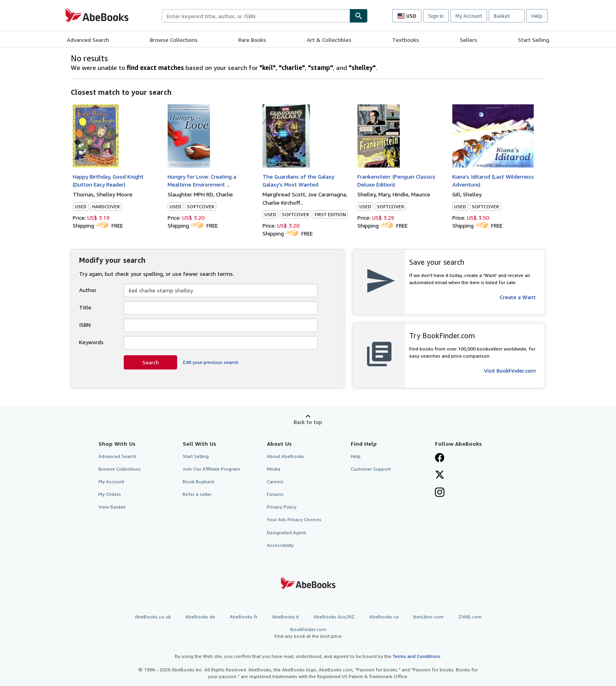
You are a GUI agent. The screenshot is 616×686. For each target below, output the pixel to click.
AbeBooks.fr (244, 617)
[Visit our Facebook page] (440, 458)
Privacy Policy (282, 507)
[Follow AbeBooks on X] (440, 475)
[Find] (359, 16)
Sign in (436, 16)
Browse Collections (174, 40)
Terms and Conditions (417, 656)
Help (537, 16)
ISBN (85, 325)
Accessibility (280, 545)
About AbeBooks (286, 456)
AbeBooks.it (285, 617)
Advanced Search (88, 40)
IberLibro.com (428, 617)
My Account (469, 16)
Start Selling (534, 40)
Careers (275, 482)
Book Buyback (198, 482)
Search (151, 362)
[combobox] (256, 16)
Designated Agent (286, 532)
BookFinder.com (308, 633)
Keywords (91, 342)
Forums (275, 494)
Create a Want (518, 297)
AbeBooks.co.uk (153, 617)
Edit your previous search (211, 362)
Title (85, 307)
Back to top (308, 422)
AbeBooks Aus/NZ (334, 617)
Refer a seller (197, 494)
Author (88, 290)
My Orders (110, 494)
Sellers (469, 40)
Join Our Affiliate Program (211, 469)
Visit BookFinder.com (510, 370)
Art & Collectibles (329, 40)
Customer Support (371, 469)
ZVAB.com (470, 617)
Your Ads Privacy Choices (294, 519)
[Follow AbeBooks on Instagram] (440, 493)
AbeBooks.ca (384, 617)
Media (274, 469)
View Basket (112, 507)
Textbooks (406, 40)
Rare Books (252, 40)
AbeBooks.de (200, 617)
